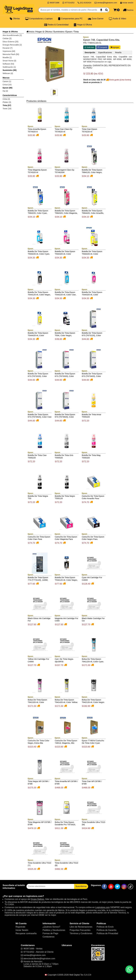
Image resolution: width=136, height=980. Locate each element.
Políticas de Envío (105, 927)
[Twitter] (117, 887)
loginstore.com (34, 896)
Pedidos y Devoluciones (54, 930)
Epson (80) (8, 88)
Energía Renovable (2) (12, 45)
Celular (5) (7, 38)
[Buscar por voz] (101, 10)
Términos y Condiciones (81, 933)
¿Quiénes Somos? (51, 927)
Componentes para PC (70, 19)
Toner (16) (7, 109)
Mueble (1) (7, 57)
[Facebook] (104, 887)
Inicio (30, 32)
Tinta (76, 32)
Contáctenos (49, 937)
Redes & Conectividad (56, 25)
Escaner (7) (8, 48)
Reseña (118, 53)
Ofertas (15, 19)
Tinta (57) (7, 105)
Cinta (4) (6, 99)
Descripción (90, 53)
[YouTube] (111, 887)
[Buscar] (106, 10)
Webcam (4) (8, 73)
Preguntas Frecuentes (80, 930)
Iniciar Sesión (22, 930)
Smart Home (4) (9, 61)
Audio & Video (118, 19)
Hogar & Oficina (83, 25)
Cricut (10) (7, 85)
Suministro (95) (10, 70)
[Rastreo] (128, 10)
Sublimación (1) (9, 67)
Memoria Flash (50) (11, 54)
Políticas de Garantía (106, 930)
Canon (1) (7, 81)
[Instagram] (124, 887)
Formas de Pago (50, 933)
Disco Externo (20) (11, 42)
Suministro (59, 32)
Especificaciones (105, 53)
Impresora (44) (9, 51)
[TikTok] (130, 887)
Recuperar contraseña (26, 933)
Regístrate (20, 927)
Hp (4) (5, 91)
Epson (69, 32)
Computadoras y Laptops (39, 19)
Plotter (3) (7, 102)
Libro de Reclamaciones (81, 927)
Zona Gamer (96, 19)
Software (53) (8, 64)
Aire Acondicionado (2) (12, 35)
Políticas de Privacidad (107, 933)
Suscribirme (81, 886)
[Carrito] (117, 10)
